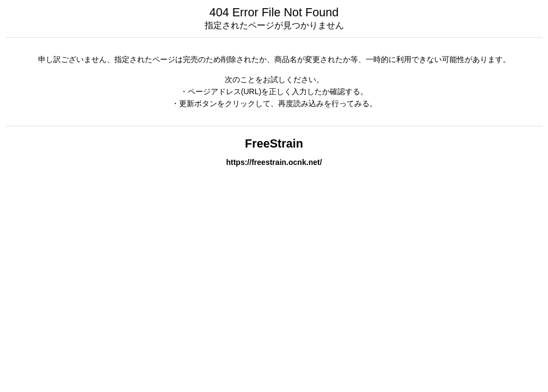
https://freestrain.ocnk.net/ (274, 162)
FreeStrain (274, 143)
